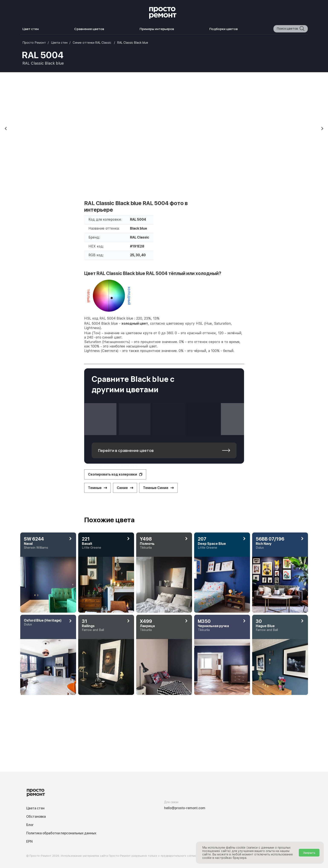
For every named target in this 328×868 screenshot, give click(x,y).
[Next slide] (322, 129)
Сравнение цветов (89, 29)
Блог (30, 825)
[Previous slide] (6, 129)
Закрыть (309, 853)
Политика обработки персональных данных (61, 833)
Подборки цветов (223, 29)
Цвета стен (35, 808)
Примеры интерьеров (157, 29)
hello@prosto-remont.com (185, 808)
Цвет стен (31, 29)
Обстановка (36, 817)
